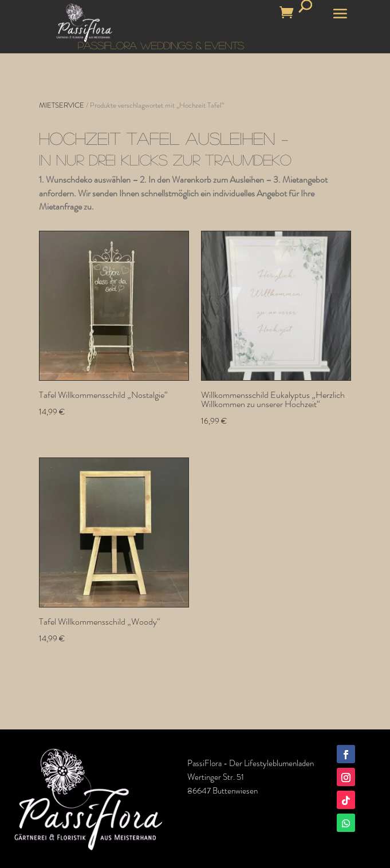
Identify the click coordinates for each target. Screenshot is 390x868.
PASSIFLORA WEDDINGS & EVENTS (161, 45)
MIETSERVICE (62, 105)
